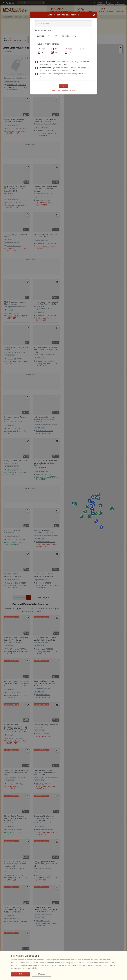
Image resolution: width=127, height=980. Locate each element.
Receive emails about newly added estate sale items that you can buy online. (65, 63)
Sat (56, 52)
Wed (70, 49)
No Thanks (71, 91)
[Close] (94, 15)
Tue (56, 49)
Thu (83, 49)
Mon (43, 49)
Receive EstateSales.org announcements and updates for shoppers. (62, 75)
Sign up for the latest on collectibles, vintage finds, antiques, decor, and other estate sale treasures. (65, 69)
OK (20, 974)
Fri (42, 52)
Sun (70, 52)
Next (64, 86)
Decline (42, 974)
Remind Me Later (58, 91)
